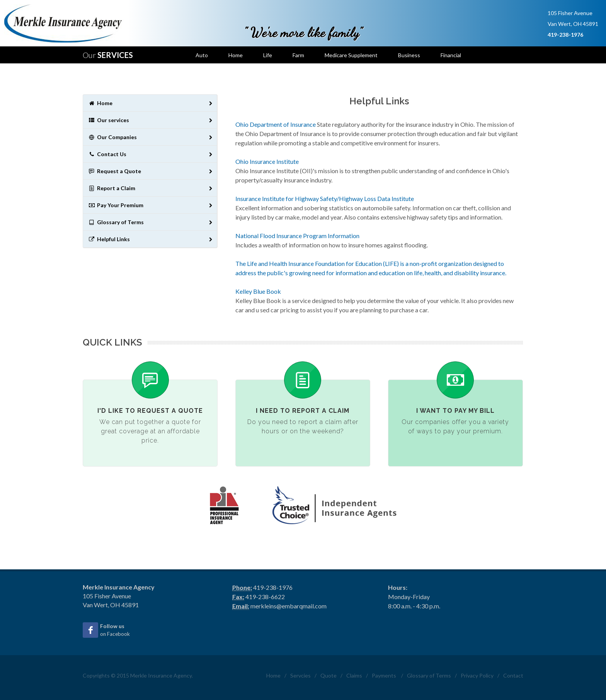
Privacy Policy (477, 675)
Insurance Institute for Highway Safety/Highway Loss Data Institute (325, 198)
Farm (298, 55)
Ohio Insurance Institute (267, 161)
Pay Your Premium (151, 205)
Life (268, 55)
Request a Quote (151, 171)
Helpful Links (151, 239)
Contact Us (151, 154)
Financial (451, 55)
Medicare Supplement (351, 55)
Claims (354, 675)
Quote (329, 675)
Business (409, 55)
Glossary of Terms (151, 222)
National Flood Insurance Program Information (297, 236)
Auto (202, 55)
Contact (513, 675)
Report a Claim (151, 188)
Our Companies (151, 137)
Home (236, 55)
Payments (384, 675)
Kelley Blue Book (258, 291)
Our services (151, 120)
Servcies (300, 675)
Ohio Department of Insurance (276, 124)
